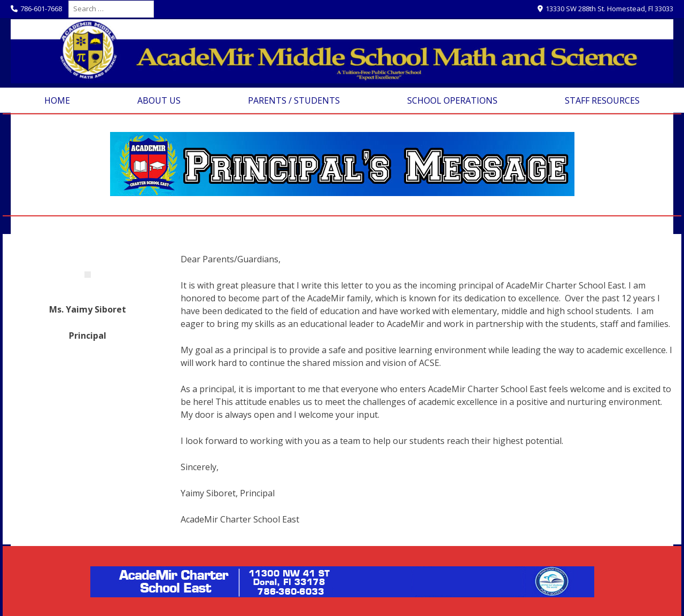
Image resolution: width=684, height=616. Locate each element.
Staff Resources (602, 100)
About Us (159, 100)
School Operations (452, 100)
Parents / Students (294, 100)
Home (57, 100)
